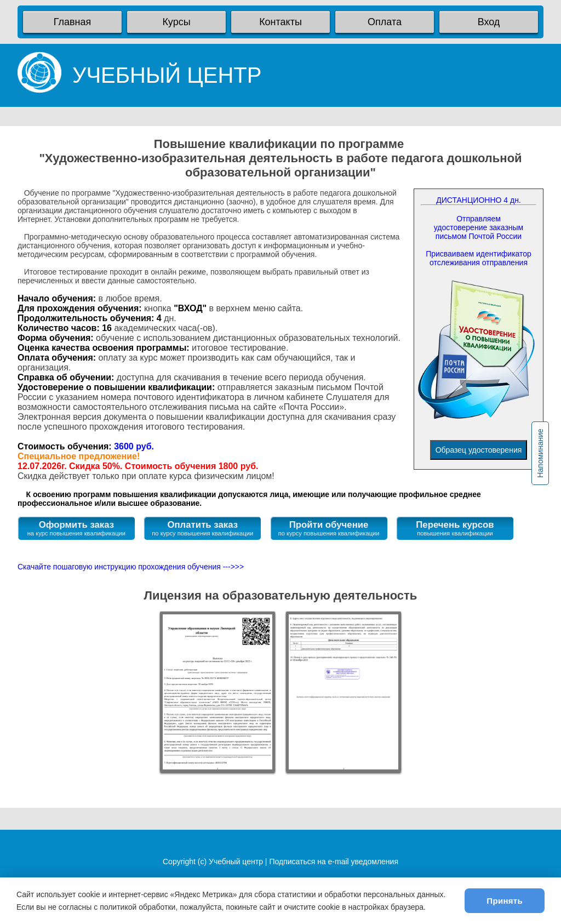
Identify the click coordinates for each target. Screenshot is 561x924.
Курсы (176, 22)
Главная (73, 22)
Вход (489, 22)
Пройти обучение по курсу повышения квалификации (329, 528)
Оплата (385, 22)
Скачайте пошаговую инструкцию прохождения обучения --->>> (131, 567)
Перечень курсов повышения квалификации (455, 528)
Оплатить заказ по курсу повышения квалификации (202, 528)
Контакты (280, 22)
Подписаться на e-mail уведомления (334, 862)
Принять (505, 901)
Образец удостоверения (479, 450)
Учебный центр (236, 862)
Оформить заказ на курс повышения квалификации (76, 528)
